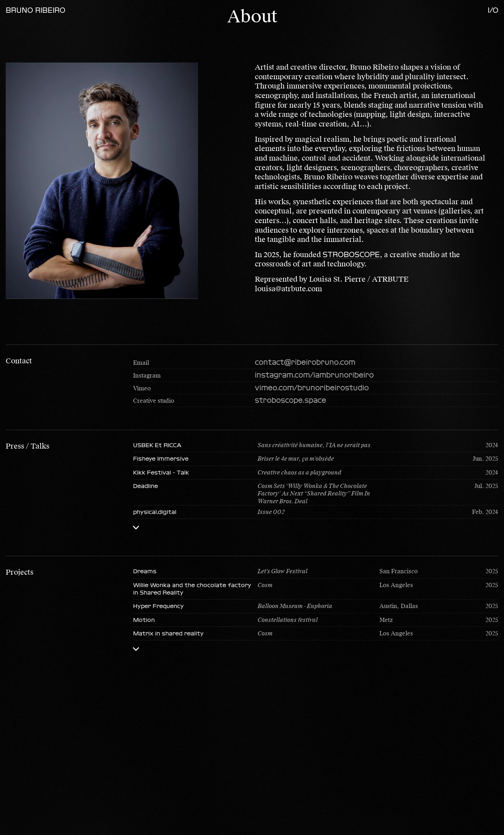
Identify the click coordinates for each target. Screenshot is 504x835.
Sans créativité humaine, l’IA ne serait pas (314, 445)
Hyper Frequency (158, 606)
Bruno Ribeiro (35, 10)
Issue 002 (271, 512)
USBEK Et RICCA (157, 445)
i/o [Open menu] (493, 10)
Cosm (265, 585)
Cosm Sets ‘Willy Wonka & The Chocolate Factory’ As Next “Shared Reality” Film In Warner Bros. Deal (314, 494)
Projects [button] (20, 572)
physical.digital (155, 512)
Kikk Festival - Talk (161, 473)
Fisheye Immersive (161, 459)
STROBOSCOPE (351, 255)
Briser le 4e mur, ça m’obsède (296, 459)
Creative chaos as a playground (300, 473)
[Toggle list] (136, 527)
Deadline (146, 486)
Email (141, 363)
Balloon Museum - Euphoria (295, 606)
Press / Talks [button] (28, 446)
